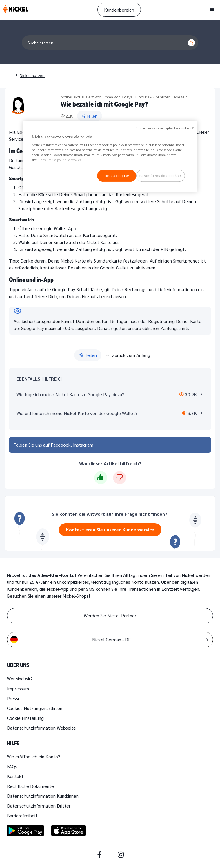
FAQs (12, 766)
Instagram (83, 445)
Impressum (18, 688)
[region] (110, 156)
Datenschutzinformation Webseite (41, 728)
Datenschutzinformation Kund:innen (43, 796)
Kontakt (15, 776)
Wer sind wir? (20, 679)
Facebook (61, 445)
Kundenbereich (119, 10)
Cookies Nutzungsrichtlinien (35, 708)
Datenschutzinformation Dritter (39, 806)
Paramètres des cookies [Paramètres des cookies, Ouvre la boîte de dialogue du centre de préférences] (161, 176)
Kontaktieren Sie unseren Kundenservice (110, 530)
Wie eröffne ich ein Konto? (34, 756)
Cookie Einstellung (25, 718)
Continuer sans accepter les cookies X (165, 128)
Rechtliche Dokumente (30, 786)
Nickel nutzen (32, 75)
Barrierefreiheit (22, 815)
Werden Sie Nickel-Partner (110, 615)
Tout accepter (116, 176)
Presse (14, 698)
